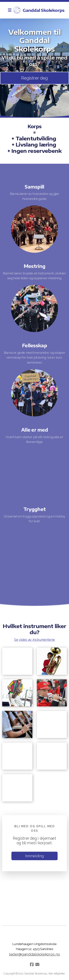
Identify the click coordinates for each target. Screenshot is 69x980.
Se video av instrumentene (34, 640)
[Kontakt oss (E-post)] (37, 964)
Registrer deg (34, 78)
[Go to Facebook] (32, 964)
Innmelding (34, 856)
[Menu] (10, 10)
